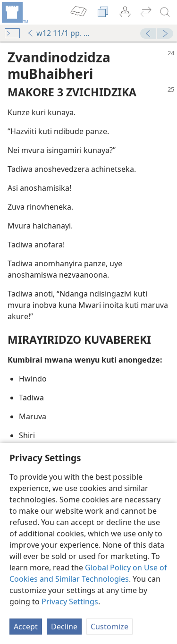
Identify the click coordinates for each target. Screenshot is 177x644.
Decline (64, 627)
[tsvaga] (165, 12)
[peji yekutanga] (14, 12)
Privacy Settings (70, 602)
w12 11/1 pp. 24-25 (60, 33)
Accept (26, 627)
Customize (110, 627)
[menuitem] (14, 12)
